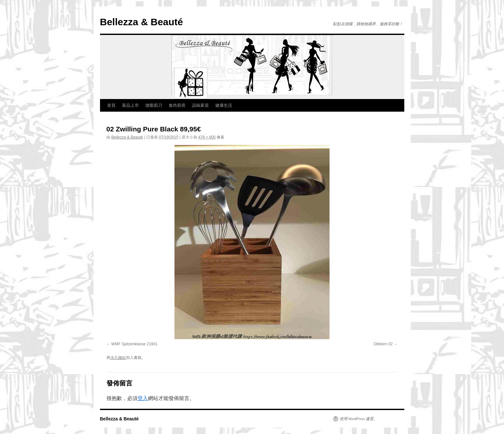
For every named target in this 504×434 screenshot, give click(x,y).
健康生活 (224, 105)
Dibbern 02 (383, 344)
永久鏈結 (118, 358)
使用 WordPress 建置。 (358, 419)
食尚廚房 (177, 105)
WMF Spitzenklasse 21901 (134, 344)
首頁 (111, 105)
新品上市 (130, 105)
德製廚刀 (154, 105)
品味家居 (200, 105)
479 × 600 (207, 137)
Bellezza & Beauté (142, 22)
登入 (143, 398)
